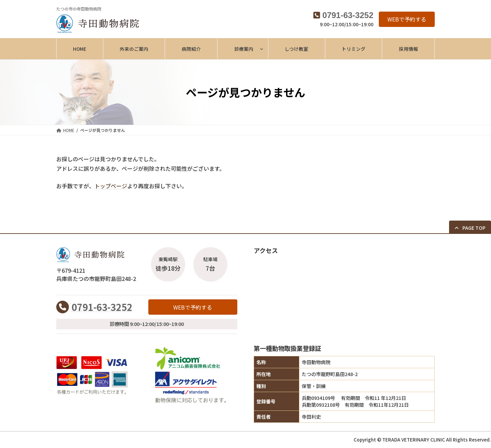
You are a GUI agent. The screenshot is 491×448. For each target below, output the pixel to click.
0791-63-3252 (348, 15)
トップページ (111, 186)
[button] (407, 19)
